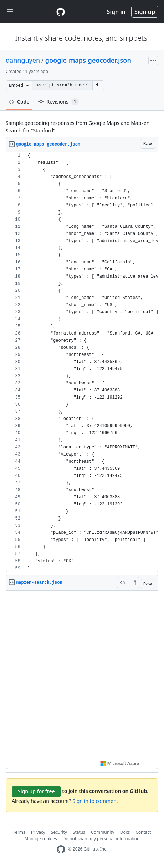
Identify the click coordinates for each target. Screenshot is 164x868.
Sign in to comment (95, 801)
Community (103, 832)
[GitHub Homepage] (61, 849)
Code (19, 102)
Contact (143, 832)
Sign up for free (36, 791)
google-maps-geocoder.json (88, 60)
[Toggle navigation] (10, 12)
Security (59, 832)
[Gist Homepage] (61, 12)
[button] (98, 85)
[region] (82, 362)
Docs (125, 832)
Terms (19, 832)
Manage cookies (41, 839)
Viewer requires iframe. (82, 680)
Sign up (145, 12)
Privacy (38, 832)
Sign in (116, 12)
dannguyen (23, 60)
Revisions (58, 102)
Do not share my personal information (101, 839)
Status (79, 832)
